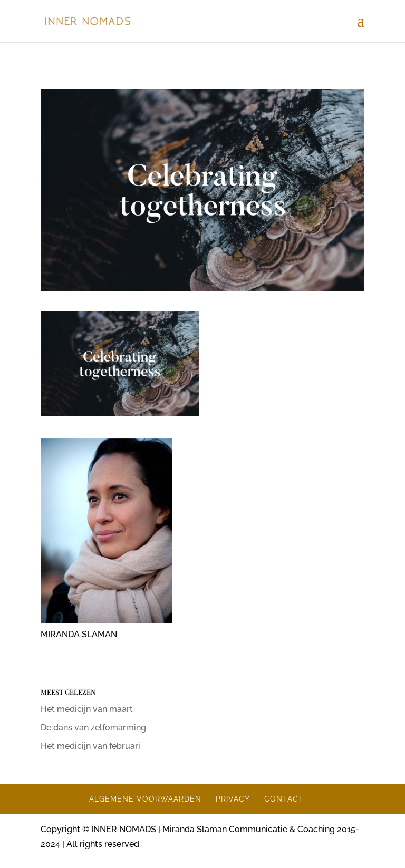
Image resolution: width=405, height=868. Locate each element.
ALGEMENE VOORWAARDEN (145, 799)
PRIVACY (233, 799)
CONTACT (284, 799)
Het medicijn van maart (87, 709)
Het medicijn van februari (90, 746)
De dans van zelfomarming (93, 728)
